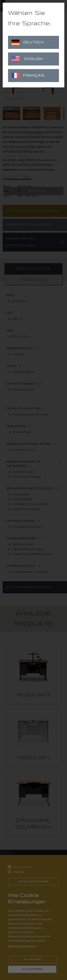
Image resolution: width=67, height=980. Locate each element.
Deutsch (28, 42)
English (27, 59)
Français (28, 75)
